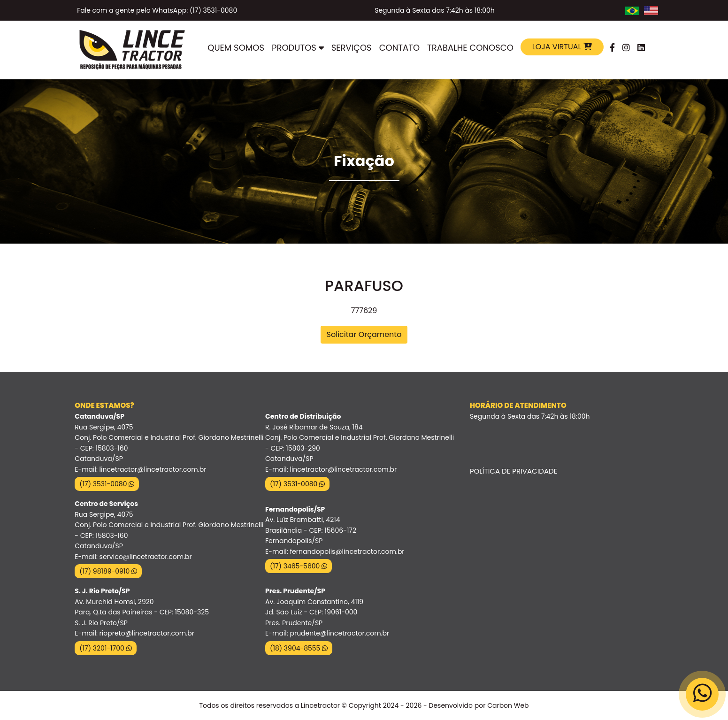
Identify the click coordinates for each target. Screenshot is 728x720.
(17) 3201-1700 (105, 648)
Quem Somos (236, 48)
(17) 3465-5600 (299, 566)
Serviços (352, 48)
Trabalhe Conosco (470, 48)
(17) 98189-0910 (108, 571)
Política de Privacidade (513, 471)
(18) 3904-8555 (299, 648)
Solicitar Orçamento (364, 334)
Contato (399, 48)
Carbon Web (508, 705)
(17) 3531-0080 (107, 484)
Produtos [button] (298, 48)
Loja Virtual (562, 47)
